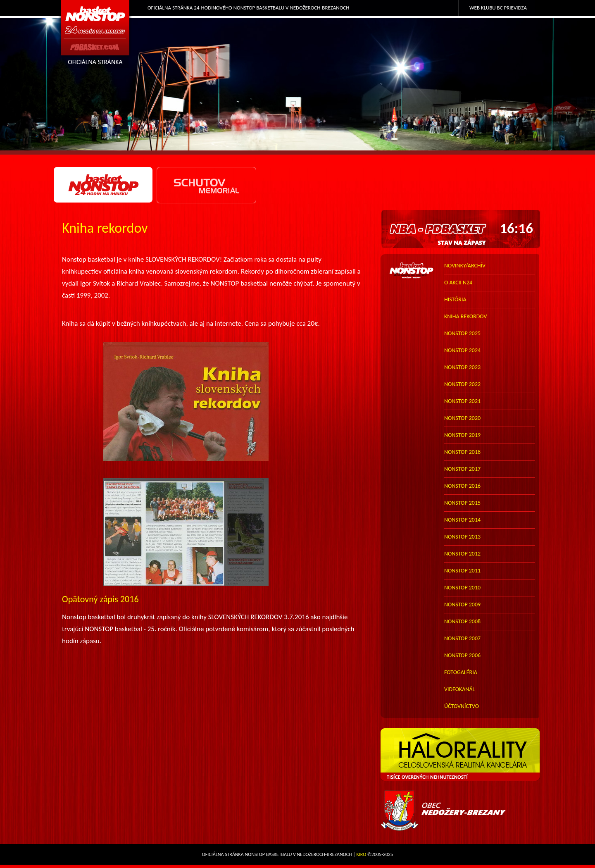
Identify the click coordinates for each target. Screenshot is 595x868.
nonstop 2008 (462, 621)
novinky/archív (465, 266)
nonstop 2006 (462, 655)
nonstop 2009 (462, 604)
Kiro (362, 854)
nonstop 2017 (462, 469)
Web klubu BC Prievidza (498, 8)
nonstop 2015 (462, 503)
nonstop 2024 (462, 350)
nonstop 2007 (462, 638)
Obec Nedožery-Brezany (461, 811)
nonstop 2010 (462, 588)
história (455, 299)
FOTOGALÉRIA (461, 672)
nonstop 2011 (462, 571)
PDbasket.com (95, 36)
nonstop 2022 (462, 384)
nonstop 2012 (462, 554)
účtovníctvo (462, 706)
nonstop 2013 (462, 537)
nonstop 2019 (462, 435)
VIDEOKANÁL (459, 689)
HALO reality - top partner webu (461, 755)
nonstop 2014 (462, 520)
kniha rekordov (465, 316)
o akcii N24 (458, 283)
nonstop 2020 (462, 418)
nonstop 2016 (462, 486)
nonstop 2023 (462, 367)
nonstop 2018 (462, 452)
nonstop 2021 (462, 401)
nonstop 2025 (462, 333)
